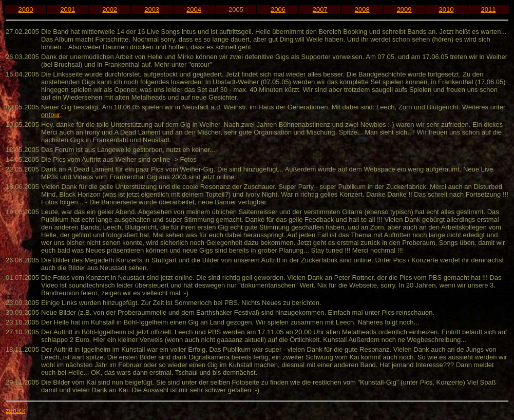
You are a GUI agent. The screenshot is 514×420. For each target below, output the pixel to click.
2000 (25, 9)
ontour (50, 115)
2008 (362, 9)
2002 (110, 9)
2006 (278, 9)
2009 (404, 9)
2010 (446, 9)
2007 (320, 9)
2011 (489, 9)
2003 (152, 9)
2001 (68, 9)
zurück (15, 411)
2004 (194, 9)
